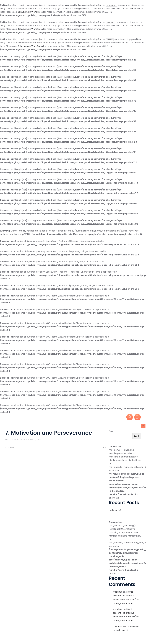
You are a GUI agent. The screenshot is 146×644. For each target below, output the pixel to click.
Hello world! (115, 510)
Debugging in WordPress (30, 12)
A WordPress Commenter (126, 626)
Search (113, 431)
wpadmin (21, 440)
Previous (10, 447)
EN (143, 426)
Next (104, 447)
